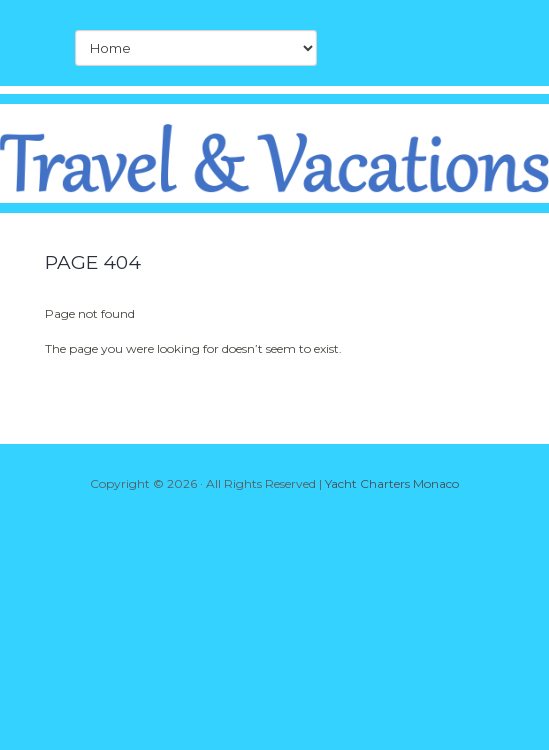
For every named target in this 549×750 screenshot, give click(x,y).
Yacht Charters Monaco (392, 483)
